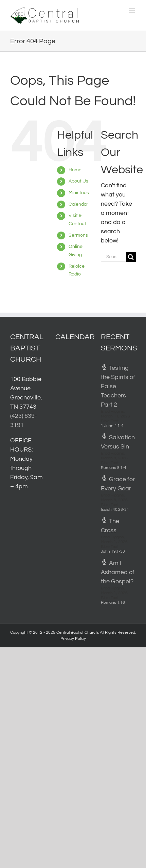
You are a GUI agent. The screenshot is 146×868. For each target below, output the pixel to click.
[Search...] (113, 257)
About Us (78, 181)
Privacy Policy (73, 639)
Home (75, 170)
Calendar (78, 204)
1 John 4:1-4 (112, 426)
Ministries (79, 193)
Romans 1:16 (113, 603)
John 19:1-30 (113, 551)
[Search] (131, 257)
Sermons (78, 235)
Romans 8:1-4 (114, 468)
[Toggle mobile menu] (132, 10)
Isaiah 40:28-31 (115, 510)
